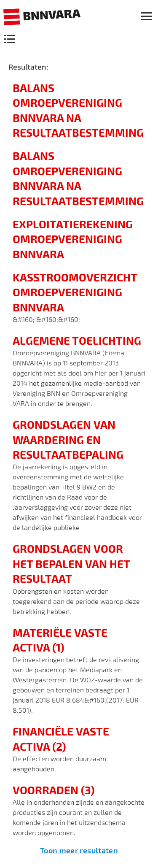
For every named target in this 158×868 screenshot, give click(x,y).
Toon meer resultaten (79, 850)
